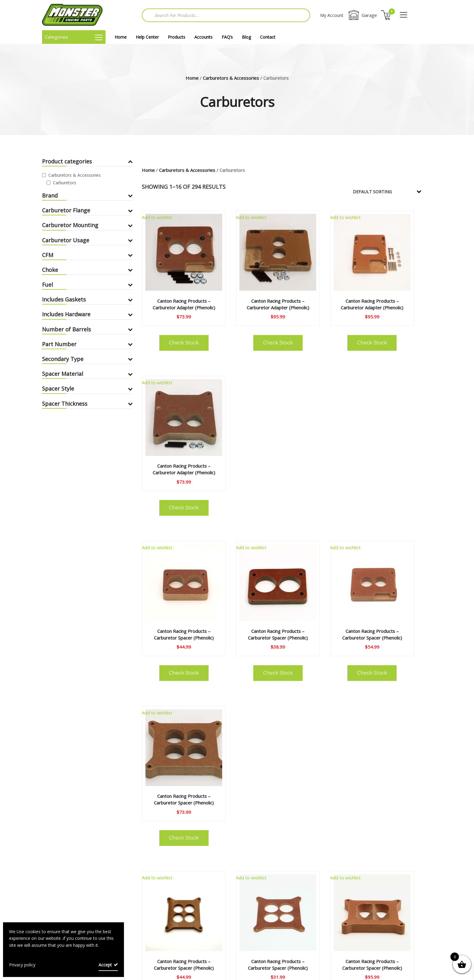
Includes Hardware (87, 314)
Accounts (203, 37)
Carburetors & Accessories (231, 78)
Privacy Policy (201, 918)
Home (121, 37)
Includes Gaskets (87, 299)
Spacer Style (87, 388)
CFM (87, 255)
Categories (74, 37)
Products (177, 37)
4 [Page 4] (267, 832)
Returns (69, 918)
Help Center (147, 37)
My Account (332, 15)
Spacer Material (87, 374)
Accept (105, 965)
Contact (268, 37)
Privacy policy (22, 965)
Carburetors (65, 183)
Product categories (87, 161)
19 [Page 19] (330, 832)
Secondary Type (87, 359)
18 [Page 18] (313, 832)
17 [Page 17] (295, 832)
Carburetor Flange (87, 210)
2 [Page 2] (237, 832)
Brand (87, 195)
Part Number (87, 344)
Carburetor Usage (87, 240)
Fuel (87, 285)
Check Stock (174, 329)
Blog (246, 37)
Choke (87, 270)
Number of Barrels (87, 329)
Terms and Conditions (210, 907)
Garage (362, 15)
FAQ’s (227, 37)
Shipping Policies (204, 928)
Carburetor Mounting (87, 225)
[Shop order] (391, 192)
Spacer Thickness (87, 404)
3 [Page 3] (252, 832)
